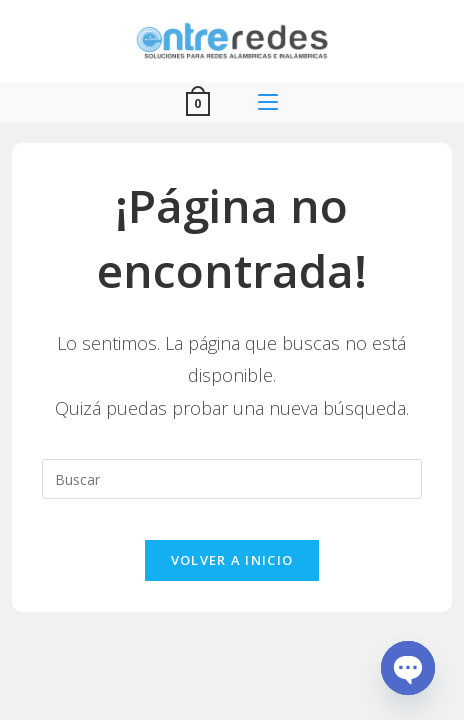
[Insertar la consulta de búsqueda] (232, 479)
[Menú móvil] (268, 102)
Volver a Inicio (232, 560)
